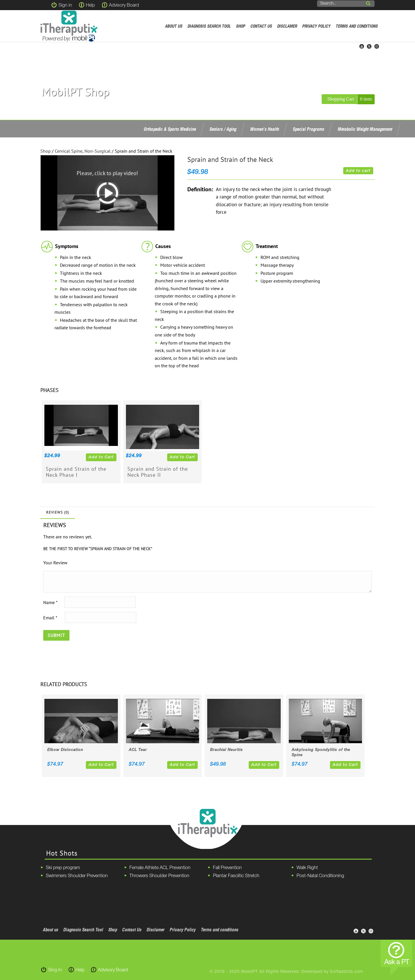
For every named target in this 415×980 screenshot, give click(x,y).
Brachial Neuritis (227, 750)
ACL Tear (138, 750)
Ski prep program (63, 868)
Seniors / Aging (223, 129)
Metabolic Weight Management (365, 129)
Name (50, 602)
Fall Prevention (227, 868)
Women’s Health (265, 129)
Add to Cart (101, 457)
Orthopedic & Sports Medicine (170, 129)
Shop (241, 26)
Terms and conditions (357, 26)
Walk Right (307, 868)
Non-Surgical (98, 151)
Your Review (55, 563)
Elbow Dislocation (65, 750)
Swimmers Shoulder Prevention (77, 876)
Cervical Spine (69, 151)
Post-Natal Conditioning (320, 876)
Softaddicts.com (347, 972)
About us (174, 26)
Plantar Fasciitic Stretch (236, 876)
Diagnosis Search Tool (209, 26)
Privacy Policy (316, 26)
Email (50, 617)
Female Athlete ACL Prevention (160, 868)
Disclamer (287, 26)
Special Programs (309, 129)
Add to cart (358, 171)
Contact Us (261, 26)
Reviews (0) (58, 512)
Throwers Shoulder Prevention (159, 876)
